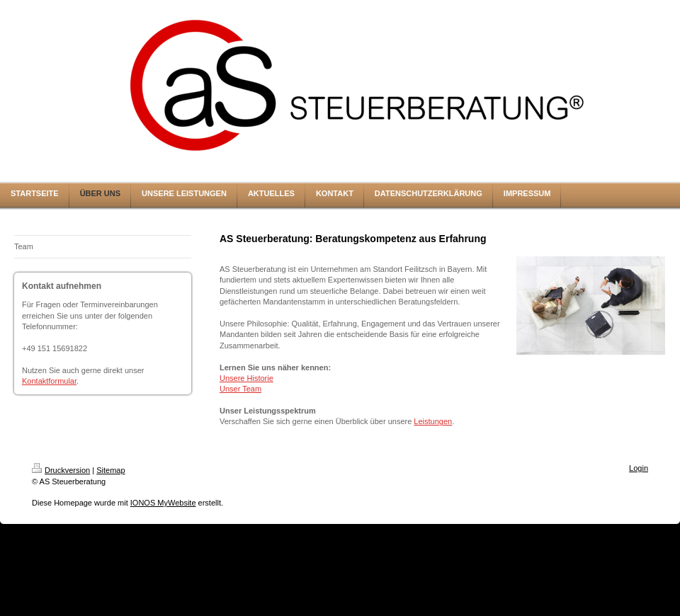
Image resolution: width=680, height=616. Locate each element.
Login (639, 468)
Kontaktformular (49, 381)
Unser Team (240, 389)
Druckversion (61, 470)
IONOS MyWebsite (163, 503)
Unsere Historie (246, 378)
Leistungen (433, 421)
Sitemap (110, 470)
